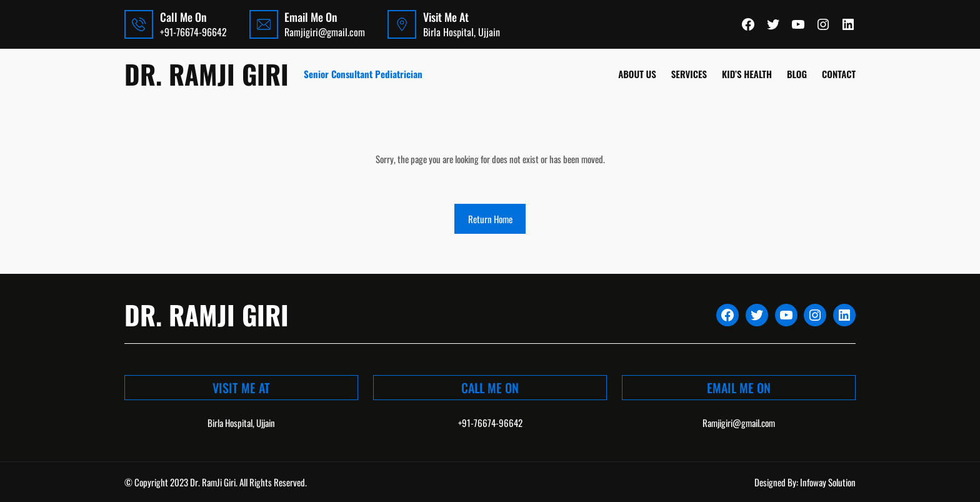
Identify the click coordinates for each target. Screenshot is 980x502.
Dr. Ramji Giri (207, 74)
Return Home (490, 219)
